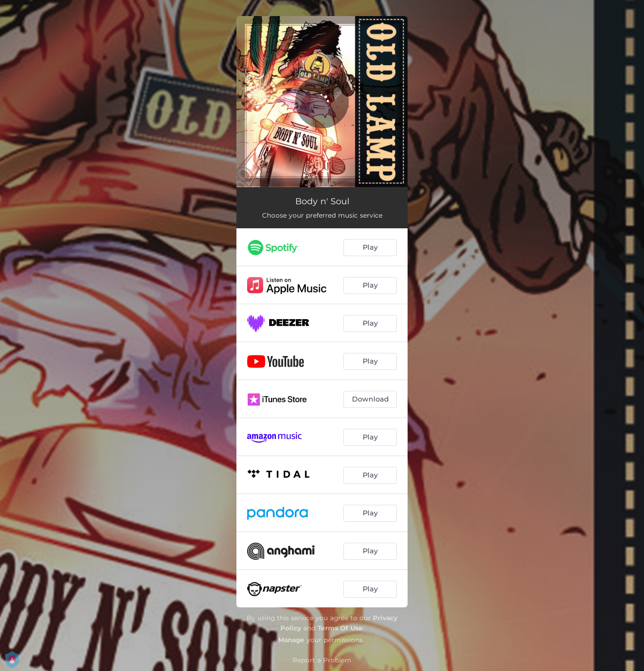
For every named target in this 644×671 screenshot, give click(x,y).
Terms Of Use (340, 628)
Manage (291, 640)
